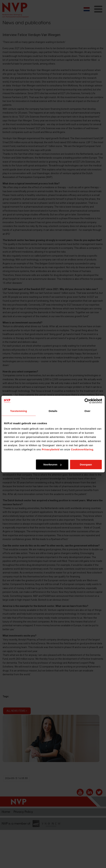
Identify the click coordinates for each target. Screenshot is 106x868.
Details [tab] (53, 411)
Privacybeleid (51, 449)
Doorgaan (86, 464)
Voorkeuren (52, 464)
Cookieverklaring (82, 449)
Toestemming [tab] (19, 411)
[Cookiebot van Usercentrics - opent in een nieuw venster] (87, 401)
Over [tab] (87, 411)
